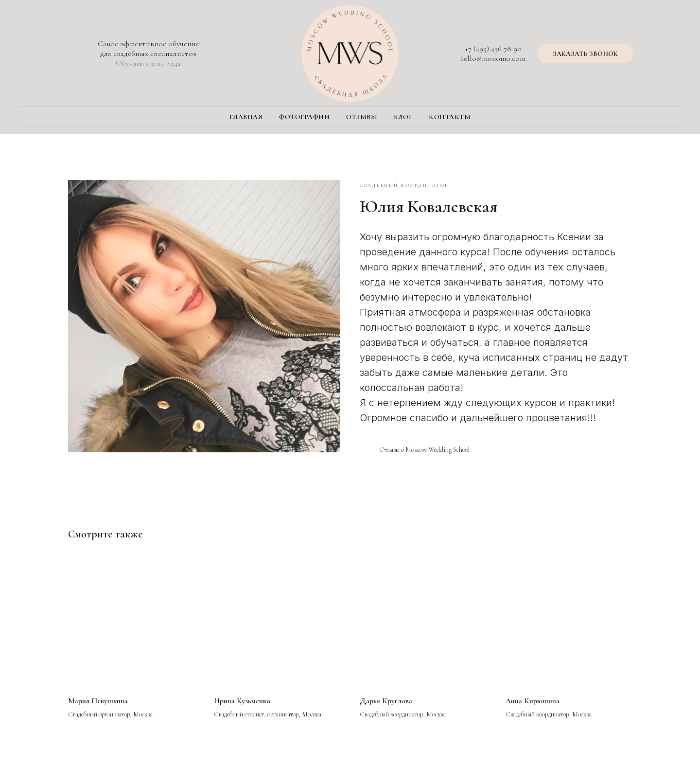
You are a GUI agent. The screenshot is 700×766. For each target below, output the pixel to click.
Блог (403, 117)
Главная (246, 117)
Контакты (450, 117)
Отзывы (362, 117)
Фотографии (304, 117)
